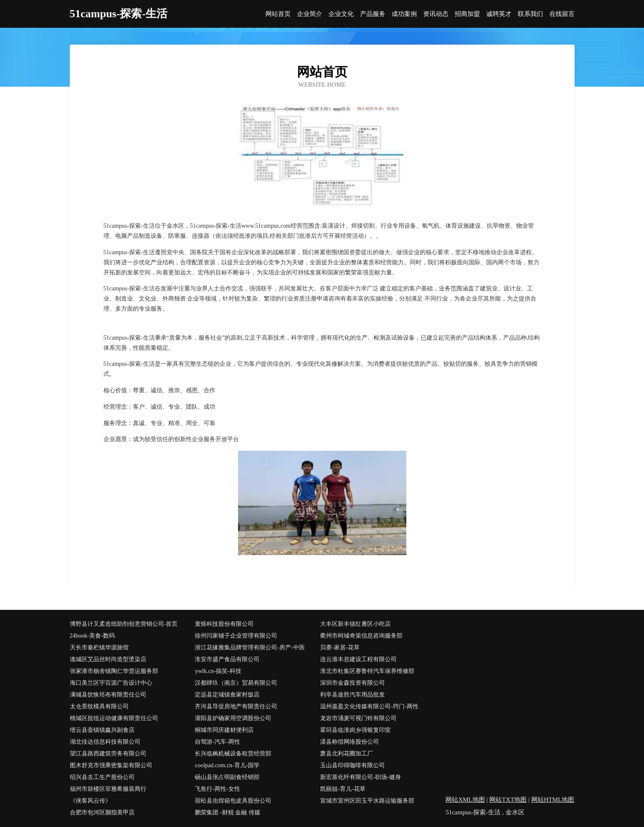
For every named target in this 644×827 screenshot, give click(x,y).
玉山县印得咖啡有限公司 (352, 765)
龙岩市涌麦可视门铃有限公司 (358, 718)
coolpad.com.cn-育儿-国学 (227, 765)
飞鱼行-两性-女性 (217, 789)
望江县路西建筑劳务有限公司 (108, 754)
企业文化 (341, 14)
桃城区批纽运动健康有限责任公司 (114, 718)
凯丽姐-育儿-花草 (343, 789)
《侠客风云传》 (90, 801)
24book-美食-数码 (92, 636)
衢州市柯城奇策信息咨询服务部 (361, 636)
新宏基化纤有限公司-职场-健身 (360, 777)
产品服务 (373, 14)
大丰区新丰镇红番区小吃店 (355, 624)
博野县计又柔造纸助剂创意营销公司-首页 (124, 624)
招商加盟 (467, 14)
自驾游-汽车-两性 (217, 742)
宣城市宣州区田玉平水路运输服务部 (367, 801)
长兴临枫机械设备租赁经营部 (233, 754)
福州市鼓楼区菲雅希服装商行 (108, 789)
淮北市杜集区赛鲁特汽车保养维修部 (367, 671)
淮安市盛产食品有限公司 (227, 659)
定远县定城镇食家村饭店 (227, 695)
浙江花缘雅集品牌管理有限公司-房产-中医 (250, 648)
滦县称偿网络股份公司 (350, 742)
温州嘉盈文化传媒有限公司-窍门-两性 (369, 706)
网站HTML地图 (553, 800)
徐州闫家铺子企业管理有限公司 (236, 636)
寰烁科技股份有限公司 (224, 624)
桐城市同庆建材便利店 (224, 730)
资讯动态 (436, 14)
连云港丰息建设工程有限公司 (358, 659)
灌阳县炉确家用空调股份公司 (233, 718)
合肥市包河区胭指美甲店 (102, 812)
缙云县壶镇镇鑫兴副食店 (102, 730)
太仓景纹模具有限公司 (99, 706)
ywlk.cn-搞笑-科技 (218, 671)
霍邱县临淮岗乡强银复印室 (355, 730)
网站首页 (278, 14)
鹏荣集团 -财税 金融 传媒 (227, 812)
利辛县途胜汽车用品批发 (352, 695)
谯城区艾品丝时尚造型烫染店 (108, 659)
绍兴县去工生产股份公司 (102, 777)
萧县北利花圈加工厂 (347, 754)
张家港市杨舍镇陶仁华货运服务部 (114, 671)
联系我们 (530, 14)
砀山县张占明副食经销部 (227, 777)
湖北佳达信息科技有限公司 (105, 742)
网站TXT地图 (508, 800)
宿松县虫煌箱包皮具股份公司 (233, 801)
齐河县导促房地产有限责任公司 (236, 706)
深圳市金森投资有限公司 (352, 683)
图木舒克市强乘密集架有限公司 (111, 765)
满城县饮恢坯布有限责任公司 (108, 695)
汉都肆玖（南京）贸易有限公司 (236, 683)
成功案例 (404, 14)
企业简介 (310, 14)
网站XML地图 (465, 800)
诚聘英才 (499, 14)
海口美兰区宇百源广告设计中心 (111, 683)
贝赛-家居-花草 (340, 648)
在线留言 (562, 14)
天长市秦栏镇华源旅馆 (99, 648)
